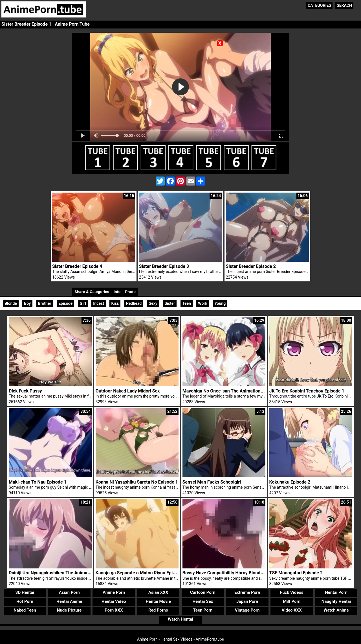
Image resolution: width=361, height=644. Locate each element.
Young (220, 303)
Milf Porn (292, 601)
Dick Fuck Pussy (25, 391)
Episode (65, 303)
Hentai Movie (158, 601)
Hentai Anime (69, 601)
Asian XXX (158, 592)
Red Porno (158, 610)
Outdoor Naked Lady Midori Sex (128, 391)
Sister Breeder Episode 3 (164, 266)
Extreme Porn (247, 592)
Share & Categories (92, 292)
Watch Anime (336, 610)
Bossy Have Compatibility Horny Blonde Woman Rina (236, 573)
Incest (99, 303)
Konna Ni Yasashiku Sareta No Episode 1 (137, 482)
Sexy (153, 303)
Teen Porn (203, 610)
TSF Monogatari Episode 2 (296, 573)
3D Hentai (25, 592)
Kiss (115, 303)
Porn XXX (114, 610)
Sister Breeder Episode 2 (251, 266)
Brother (45, 303)
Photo (130, 292)
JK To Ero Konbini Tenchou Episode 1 (307, 391)
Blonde (11, 303)
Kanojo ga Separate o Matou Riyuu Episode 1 (141, 573)
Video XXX (292, 610)
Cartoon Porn (203, 592)
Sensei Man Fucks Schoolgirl (212, 482)
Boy (27, 303)
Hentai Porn (336, 592)
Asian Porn (69, 592)
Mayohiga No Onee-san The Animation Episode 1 (232, 391)
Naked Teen (25, 610)
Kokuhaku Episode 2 (290, 482)
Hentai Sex (203, 601)
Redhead (134, 303)
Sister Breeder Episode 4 (77, 266)
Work (203, 303)
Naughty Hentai (336, 601)
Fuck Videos (292, 592)
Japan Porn (247, 601)
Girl (83, 303)
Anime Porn (114, 592)
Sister (170, 303)
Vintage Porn (247, 610)
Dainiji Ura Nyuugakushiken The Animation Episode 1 (62, 573)
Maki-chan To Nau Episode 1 (38, 482)
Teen (187, 303)
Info (117, 292)
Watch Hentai (180, 619)
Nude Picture (69, 610)
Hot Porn (25, 601)
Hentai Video (114, 601)
